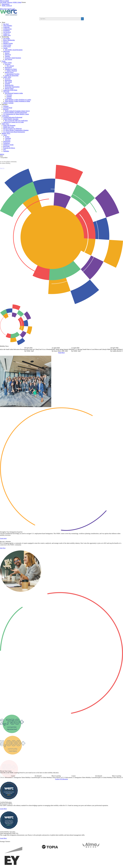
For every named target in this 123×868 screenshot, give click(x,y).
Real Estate (6, 146)
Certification (5, 116)
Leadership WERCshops (10, 90)
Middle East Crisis (9, 127)
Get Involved (7, 32)
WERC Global (17, 2)
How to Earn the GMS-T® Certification (16, 121)
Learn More (3, 817)
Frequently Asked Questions (13, 58)
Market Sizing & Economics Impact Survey (17, 111)
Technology (7, 143)
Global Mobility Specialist (11, 119)
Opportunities (6, 4)
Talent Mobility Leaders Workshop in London (18, 100)
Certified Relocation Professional (13, 117)
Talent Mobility (8, 26)
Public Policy (5, 124)
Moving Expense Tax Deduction (12, 129)
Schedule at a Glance (11, 69)
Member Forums (8, 43)
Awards (5, 48)
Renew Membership (9, 40)
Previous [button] (3, 349)
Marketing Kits (9, 85)
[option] (62, 349)
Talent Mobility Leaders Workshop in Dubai (17, 101)
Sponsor (7, 53)
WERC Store (7, 35)
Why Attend (8, 82)
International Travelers (13, 74)
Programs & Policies (9, 148)
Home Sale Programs (9, 125)
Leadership (6, 27)
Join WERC (3, 2)
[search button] (82, 19)
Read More (61, 353)
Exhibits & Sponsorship (12, 75)
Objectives (8, 55)
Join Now (3, 556)
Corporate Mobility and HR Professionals (15, 113)
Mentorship (7, 51)
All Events (6, 92)
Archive (7, 137)
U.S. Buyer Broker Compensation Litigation (16, 130)
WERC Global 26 (7, 6)
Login (13, 9)
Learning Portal (8, 108)
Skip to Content (4, 1)
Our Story (6, 24)
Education (5, 104)
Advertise (8, 140)
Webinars (6, 106)
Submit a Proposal (12, 71)
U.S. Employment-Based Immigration (14, 132)
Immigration (7, 141)
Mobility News (6, 133)
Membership (5, 37)
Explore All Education (61, 787)
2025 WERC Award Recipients (14, 50)
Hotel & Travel (9, 72)
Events (4, 61)
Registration (8, 67)
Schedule (7, 84)
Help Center (3, 9)
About (3, 22)
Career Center (7, 45)
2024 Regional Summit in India (14, 93)
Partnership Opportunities (12, 87)
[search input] (60, 19)
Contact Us (6, 34)
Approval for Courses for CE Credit (13, 122)
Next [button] (120, 349)
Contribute (8, 138)
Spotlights (6, 151)
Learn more (3, 546)
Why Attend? (10, 66)
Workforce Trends (8, 145)
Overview (8, 64)
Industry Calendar (8, 103)
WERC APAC (7, 77)
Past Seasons (8, 59)
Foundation (6, 30)
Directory (10, 2)
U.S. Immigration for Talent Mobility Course (16, 114)
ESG (5, 150)
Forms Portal (7, 47)
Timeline (7, 56)
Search (9, 9)
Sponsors (9, 98)
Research (6, 109)
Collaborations (7, 29)
